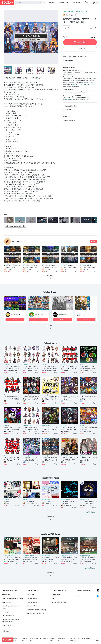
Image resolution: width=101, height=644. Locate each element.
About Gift (68, 61)
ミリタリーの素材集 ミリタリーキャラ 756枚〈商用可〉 (69, 267)
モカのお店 (18, 241)
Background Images (10, 264)
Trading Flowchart (71, 106)
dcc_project (39, 315)
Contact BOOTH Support (59, 602)
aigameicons (16, 315)
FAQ (53, 598)
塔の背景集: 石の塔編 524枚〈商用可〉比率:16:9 (12, 267)
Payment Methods (32, 602)
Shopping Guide (32, 598)
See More (50, 328)
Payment (68, 110)
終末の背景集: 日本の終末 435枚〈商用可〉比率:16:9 (50, 267)
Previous (6, 37)
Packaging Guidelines (8, 612)
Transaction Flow (32, 606)
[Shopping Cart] (87, 3)
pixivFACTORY (67, 100)
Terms (65, 117)
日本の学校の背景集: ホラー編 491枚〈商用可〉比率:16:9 (31, 267)
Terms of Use (25, 640)
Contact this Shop (69, 121)
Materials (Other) (81, 11)
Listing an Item (6, 595)
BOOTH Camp (6, 625)
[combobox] (29, 3)
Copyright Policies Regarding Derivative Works (11, 620)
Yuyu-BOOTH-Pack (90, 85)
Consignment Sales (8, 616)
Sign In (51, 3)
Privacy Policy (52, 640)
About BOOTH (63, 3)
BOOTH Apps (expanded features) (12, 598)
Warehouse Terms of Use (35, 640)
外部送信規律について (62, 640)
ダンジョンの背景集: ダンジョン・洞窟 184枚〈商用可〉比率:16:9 (88, 267)
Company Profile (16, 640)
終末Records (63, 315)
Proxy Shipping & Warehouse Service (11, 607)
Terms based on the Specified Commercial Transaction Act (80, 640)
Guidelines (45, 639)
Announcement (56, 595)
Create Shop (77, 3)
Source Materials (68, 11)
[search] (40, 3)
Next (57, 37)
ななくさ (85, 315)
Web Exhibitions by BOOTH (35, 613)
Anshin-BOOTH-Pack (78, 85)
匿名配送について (7, 602)
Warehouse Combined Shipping (36, 610)
